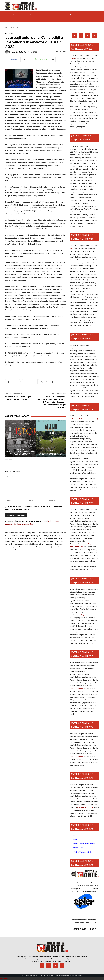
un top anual (82, 348)
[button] (96, 17)
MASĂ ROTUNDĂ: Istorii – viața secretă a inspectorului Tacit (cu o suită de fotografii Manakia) (21, 453)
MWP (81, 976)
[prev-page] (7, 461)
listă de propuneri (84, 615)
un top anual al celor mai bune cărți (84, 419)
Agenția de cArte (19, 52)
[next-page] (11, 461)
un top (72, 58)
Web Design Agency (71, 976)
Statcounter (5, 979)
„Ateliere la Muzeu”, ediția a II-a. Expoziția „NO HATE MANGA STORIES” (51, 454)
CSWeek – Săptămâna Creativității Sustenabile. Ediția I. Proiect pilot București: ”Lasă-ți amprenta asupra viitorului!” (52, 402)
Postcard (14, 27)
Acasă (7, 27)
